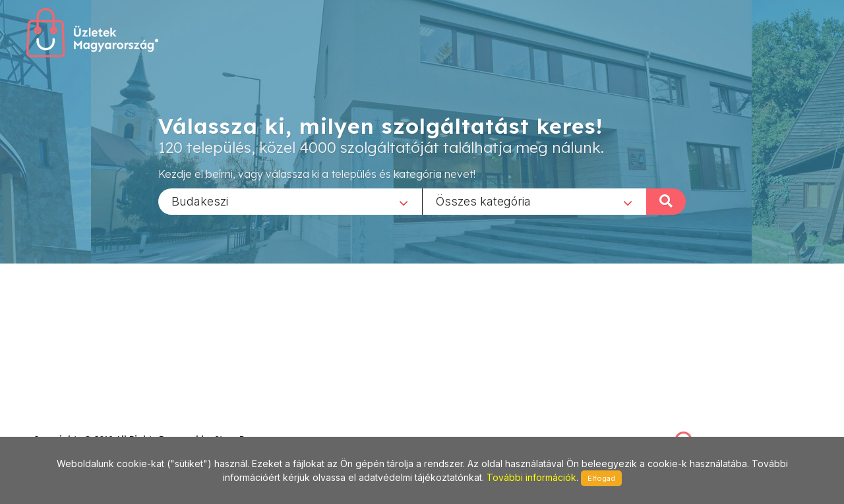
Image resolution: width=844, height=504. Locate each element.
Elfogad (601, 478)
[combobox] (290, 201)
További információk (531, 477)
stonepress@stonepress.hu (86, 425)
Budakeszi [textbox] (200, 201)
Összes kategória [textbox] (483, 201)
